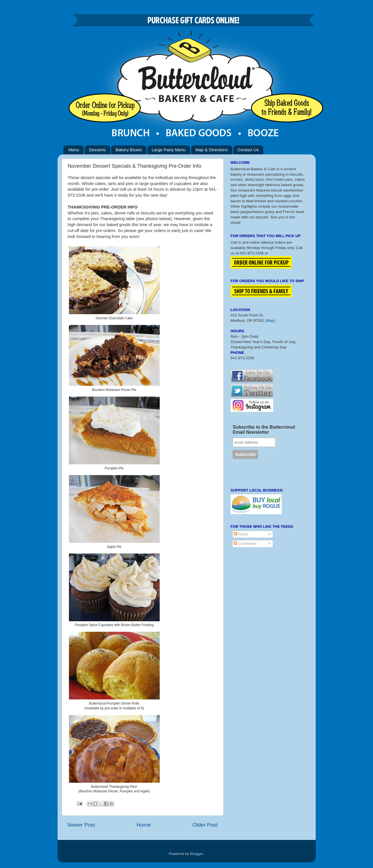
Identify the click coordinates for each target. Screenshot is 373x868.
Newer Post (81, 825)
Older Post (205, 825)
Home (144, 825)
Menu (74, 150)
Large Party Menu (169, 150)
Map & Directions (212, 150)
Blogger (197, 854)
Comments (245, 543)
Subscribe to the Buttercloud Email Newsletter (264, 430)
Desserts (97, 150)
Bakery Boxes (129, 150)
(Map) (270, 321)
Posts (241, 534)
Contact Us (248, 150)
